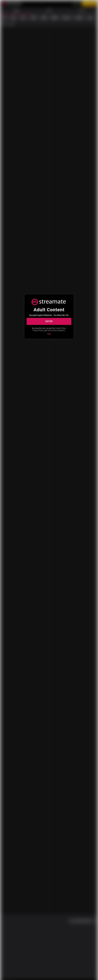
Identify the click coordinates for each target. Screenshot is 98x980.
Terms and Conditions (49, 332)
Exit (49, 335)
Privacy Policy (53, 329)
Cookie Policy (40, 329)
